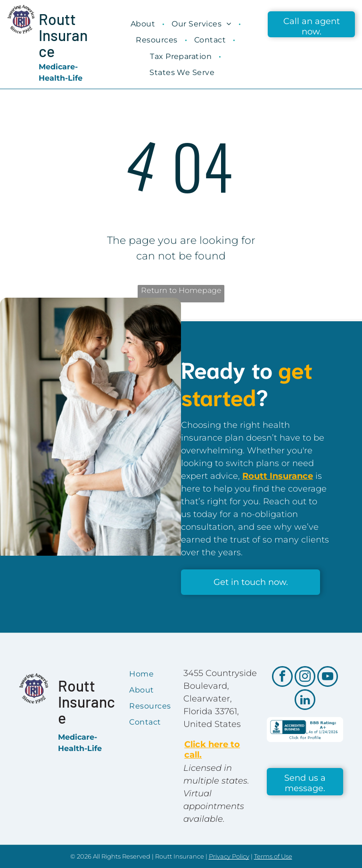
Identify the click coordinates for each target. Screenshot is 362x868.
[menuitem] (144, 24)
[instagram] (305, 678)
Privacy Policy (229, 856)
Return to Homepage (181, 290)
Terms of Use (273, 856)
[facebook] (282, 678)
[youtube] (328, 678)
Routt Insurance (63, 35)
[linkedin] (305, 701)
